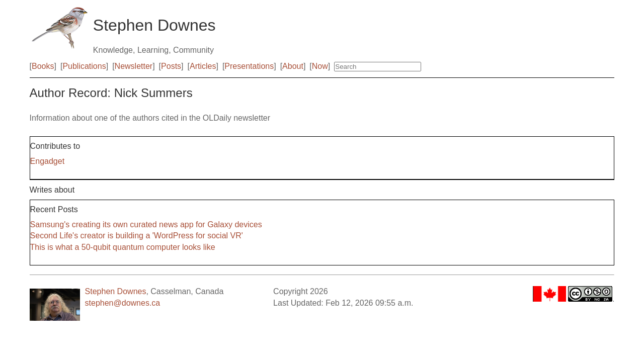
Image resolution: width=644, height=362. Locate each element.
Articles (203, 66)
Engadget (48, 161)
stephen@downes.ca (123, 303)
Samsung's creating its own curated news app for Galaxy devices (146, 224)
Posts (171, 66)
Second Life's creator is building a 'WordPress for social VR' (137, 236)
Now (320, 66)
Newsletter (134, 66)
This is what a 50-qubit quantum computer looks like (123, 247)
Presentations (249, 66)
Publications (84, 66)
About (293, 66)
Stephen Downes (116, 291)
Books (43, 66)
